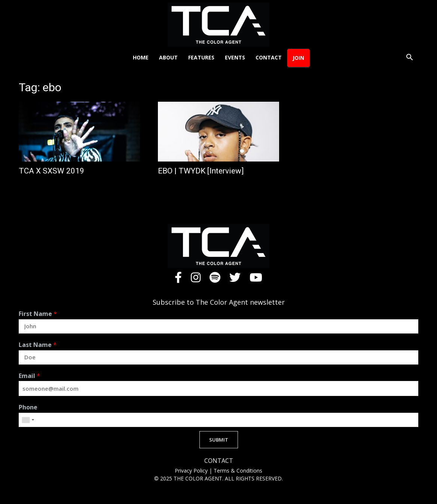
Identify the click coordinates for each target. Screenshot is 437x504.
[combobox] (28, 420)
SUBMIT (219, 440)
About (168, 57)
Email (29, 376)
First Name (38, 314)
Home (141, 57)
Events (235, 57)
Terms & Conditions (238, 471)
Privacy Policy (192, 471)
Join (298, 58)
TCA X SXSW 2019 (51, 171)
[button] (409, 58)
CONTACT (219, 461)
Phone (28, 407)
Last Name (38, 345)
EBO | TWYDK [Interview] (201, 171)
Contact (269, 57)
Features (201, 57)
